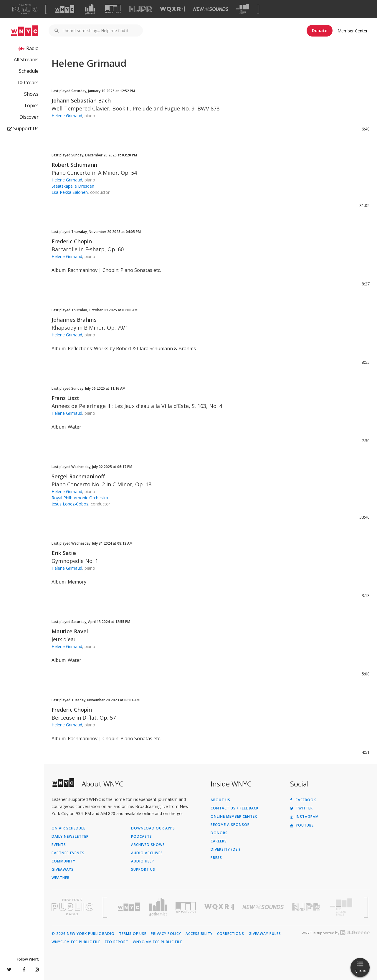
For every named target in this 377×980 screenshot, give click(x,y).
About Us (220, 800)
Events (59, 845)
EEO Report (117, 942)
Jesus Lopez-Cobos (70, 504)
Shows (31, 94)
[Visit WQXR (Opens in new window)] (172, 9)
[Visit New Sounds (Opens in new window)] (211, 9)
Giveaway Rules (265, 934)
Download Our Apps (153, 828)
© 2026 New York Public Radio (83, 934)
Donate (320, 30)
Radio (32, 48)
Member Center (353, 31)
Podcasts (142, 837)
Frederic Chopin (72, 241)
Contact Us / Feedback (235, 808)
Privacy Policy (166, 934)
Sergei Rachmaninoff (78, 476)
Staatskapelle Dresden (73, 186)
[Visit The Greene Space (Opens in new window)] (243, 9)
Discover (29, 117)
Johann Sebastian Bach (81, 100)
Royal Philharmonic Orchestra (80, 498)
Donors (219, 833)
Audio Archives (147, 853)
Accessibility (199, 934)
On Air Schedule (68, 828)
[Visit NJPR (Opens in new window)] (141, 9)
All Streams (26, 60)
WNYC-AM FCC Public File (158, 942)
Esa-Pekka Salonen (70, 192)
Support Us (23, 128)
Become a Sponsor (230, 825)
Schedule (29, 71)
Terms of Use (133, 934)
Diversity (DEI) (225, 850)
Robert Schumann (74, 165)
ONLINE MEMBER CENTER (234, 817)
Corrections (231, 934)
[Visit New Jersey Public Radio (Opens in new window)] (307, 907)
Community (63, 861)
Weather (61, 878)
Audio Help (143, 861)
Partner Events (68, 853)
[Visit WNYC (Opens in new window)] (65, 9)
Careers (219, 841)
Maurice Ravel (70, 631)
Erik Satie (64, 553)
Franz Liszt (65, 398)
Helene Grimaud (67, 116)
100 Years (28, 82)
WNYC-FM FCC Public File (76, 942)
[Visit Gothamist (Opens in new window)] (90, 9)
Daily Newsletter (70, 837)
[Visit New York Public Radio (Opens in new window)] (72, 907)
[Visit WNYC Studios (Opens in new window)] (113, 9)
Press (216, 858)
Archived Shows (148, 845)
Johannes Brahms (74, 320)
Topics (31, 105)
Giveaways (63, 870)
